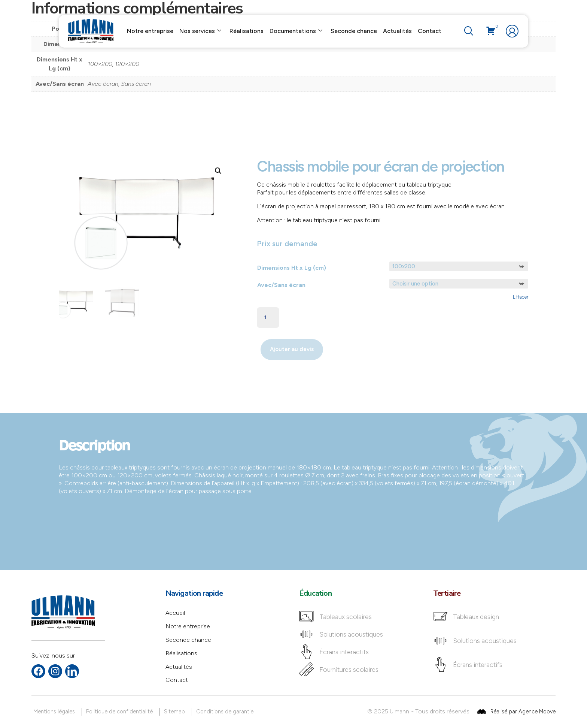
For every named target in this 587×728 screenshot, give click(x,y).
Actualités (397, 31)
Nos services (200, 31)
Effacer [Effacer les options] (521, 297)
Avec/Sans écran (281, 285)
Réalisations (247, 31)
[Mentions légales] (55, 712)
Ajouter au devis (292, 350)
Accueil (175, 613)
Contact (430, 31)
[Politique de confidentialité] (121, 712)
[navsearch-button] (467, 31)
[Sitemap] (176, 712)
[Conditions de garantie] (226, 712)
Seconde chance (354, 31)
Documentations (296, 31)
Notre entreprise (150, 31)
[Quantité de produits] (268, 318)
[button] (218, 171)
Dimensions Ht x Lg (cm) (292, 268)
